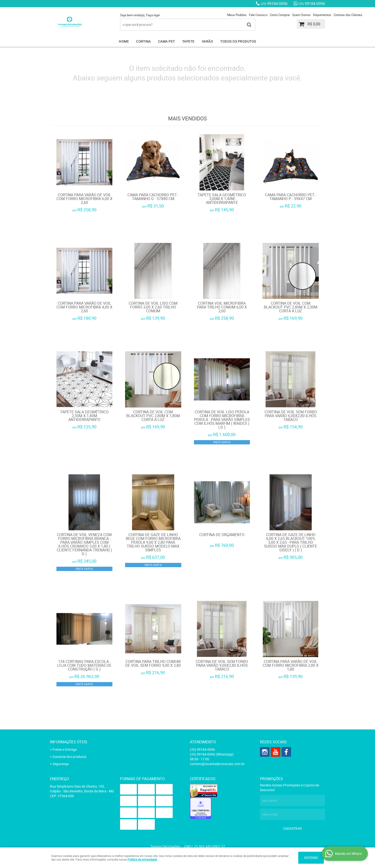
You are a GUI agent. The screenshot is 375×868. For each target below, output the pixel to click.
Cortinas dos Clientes (348, 15)
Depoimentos (322, 15)
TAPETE (188, 41)
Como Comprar (280, 15)
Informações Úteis (69, 742)
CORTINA (143, 41)
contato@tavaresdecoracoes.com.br (217, 764)
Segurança (61, 764)
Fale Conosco (258, 15)
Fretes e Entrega (65, 749)
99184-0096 (274, 4)
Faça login (153, 15)
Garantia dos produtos (69, 757)
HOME (124, 41)
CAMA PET (167, 41)
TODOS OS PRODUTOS (238, 41)
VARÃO (208, 41)
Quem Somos (301, 15)
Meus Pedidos (237, 15)
